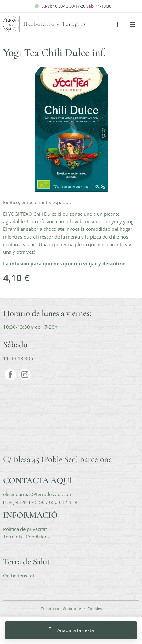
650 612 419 (63, 502)
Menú (133, 24)
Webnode (72, 609)
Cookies (95, 609)
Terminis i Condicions (26, 536)
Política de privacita (24, 529)
